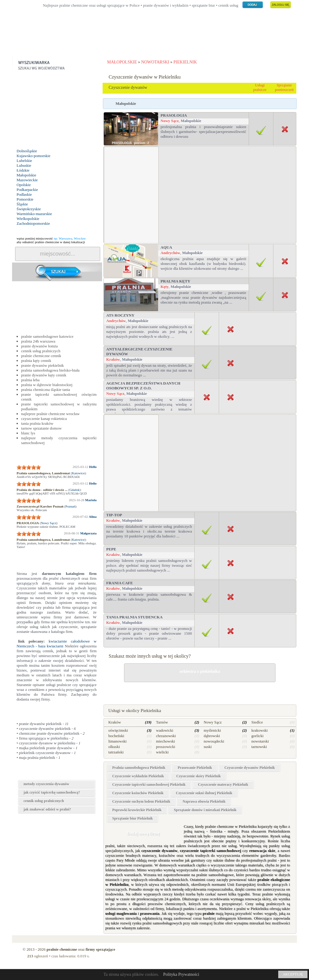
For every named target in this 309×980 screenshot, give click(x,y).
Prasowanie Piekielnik (195, 768)
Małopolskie (26, 175)
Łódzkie (23, 170)
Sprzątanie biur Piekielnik (132, 818)
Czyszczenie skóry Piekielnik (198, 776)
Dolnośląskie (27, 151)
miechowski (166, 741)
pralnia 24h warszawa (38, 341)
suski (208, 747)
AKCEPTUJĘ (293, 974)
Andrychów (170, 253)
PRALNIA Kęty (175, 281)
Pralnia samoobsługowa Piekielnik (139, 768)
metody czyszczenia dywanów (46, 784)
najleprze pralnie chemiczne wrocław (50, 414)
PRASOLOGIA (174, 115)
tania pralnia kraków (37, 423)
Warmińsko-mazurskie (34, 214)
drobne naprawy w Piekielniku (200, 690)
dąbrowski (212, 736)
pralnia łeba (30, 380)
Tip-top (114, 515)
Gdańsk (75, 490)
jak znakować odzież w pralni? (47, 809)
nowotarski (260, 741)
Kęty (165, 287)
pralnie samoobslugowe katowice (47, 336)
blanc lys (28, 433)
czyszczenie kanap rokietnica (44, 419)
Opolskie (24, 185)
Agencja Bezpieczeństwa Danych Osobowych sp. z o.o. (143, 386)
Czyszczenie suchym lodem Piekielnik (141, 801)
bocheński (116, 736)
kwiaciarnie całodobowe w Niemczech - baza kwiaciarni (57, 644)
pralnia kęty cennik (36, 361)
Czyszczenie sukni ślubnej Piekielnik (204, 793)
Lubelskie (24, 161)
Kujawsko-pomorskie (33, 156)
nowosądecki (214, 741)
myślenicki (212, 730)
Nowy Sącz (48, 523)
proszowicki (166, 747)
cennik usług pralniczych (41, 351)
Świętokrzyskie (29, 209)
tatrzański (116, 752)
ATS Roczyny (120, 315)
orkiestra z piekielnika (200, 671)
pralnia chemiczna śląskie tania (46, 390)
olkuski (114, 747)
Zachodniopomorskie (33, 223)
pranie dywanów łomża (39, 346)
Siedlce (257, 722)
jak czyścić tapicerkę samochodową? (52, 792)
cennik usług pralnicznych (44, 801)
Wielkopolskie (28, 219)
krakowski (260, 730)
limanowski (118, 741)
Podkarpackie (27, 190)
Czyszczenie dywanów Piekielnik (250, 768)
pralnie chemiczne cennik (41, 356)
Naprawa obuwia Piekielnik (204, 801)
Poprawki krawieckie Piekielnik (137, 810)
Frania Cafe (119, 583)
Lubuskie (24, 165)
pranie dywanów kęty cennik (44, 375)
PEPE (111, 549)
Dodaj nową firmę (143, 833)
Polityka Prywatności (181, 974)
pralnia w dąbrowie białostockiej (47, 385)
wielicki (162, 752)
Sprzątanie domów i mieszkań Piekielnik (205, 810)
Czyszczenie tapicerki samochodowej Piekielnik (149, 785)
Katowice (78, 473)
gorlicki (257, 736)
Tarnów (162, 722)
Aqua (166, 247)
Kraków (113, 359)
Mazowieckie (27, 180)
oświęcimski (118, 730)
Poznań (70, 506)
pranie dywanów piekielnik (43, 365)
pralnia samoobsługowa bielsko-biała (50, 370)
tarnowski (259, 747)
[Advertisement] (57, 111)
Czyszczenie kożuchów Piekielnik (138, 793)
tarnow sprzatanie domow (41, 428)
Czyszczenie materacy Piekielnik (223, 785)
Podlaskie (24, 194)
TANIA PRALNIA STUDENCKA (134, 617)
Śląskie (22, 204)
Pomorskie (25, 199)
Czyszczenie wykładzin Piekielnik (138, 776)
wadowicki (165, 730)
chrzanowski (166, 736)
